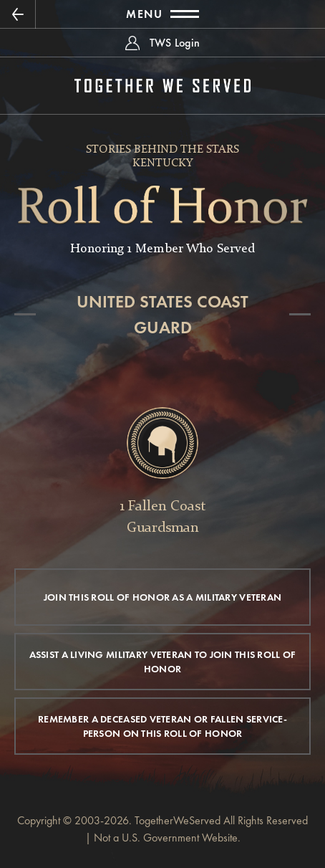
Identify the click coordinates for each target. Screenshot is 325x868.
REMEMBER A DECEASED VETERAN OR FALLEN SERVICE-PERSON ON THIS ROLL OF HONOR (162, 726)
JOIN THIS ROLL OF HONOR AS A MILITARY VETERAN (163, 597)
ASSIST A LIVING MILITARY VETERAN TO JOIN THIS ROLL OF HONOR (163, 662)
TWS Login (175, 43)
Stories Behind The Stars (162, 150)
